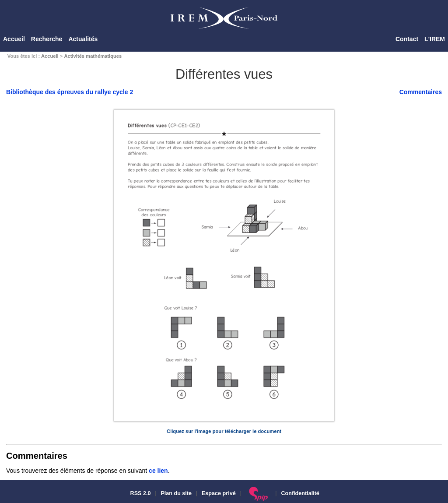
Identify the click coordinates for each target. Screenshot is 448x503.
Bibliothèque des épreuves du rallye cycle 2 (70, 92)
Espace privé (219, 493)
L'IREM (435, 39)
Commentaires (421, 92)
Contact (407, 39)
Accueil (14, 39)
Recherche (47, 39)
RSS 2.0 (140, 493)
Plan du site (176, 493)
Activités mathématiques (93, 56)
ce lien (158, 471)
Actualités (83, 39)
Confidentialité (300, 493)
